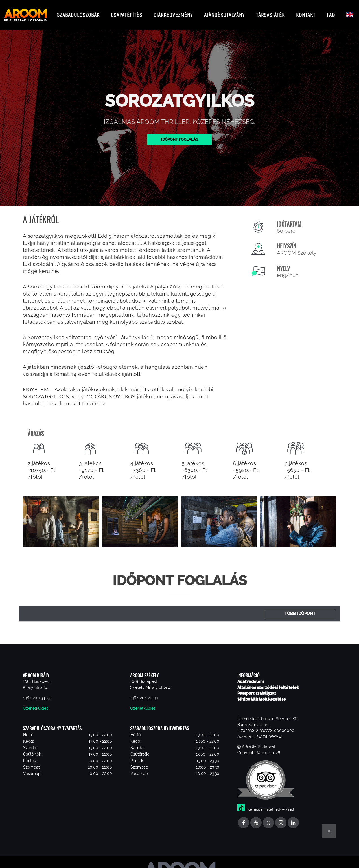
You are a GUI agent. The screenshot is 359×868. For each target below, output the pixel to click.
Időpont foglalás (180, 135)
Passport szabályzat (257, 689)
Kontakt (306, 13)
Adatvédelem (251, 677)
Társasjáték (270, 13)
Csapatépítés (127, 13)
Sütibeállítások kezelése (262, 695)
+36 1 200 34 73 (37, 693)
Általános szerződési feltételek (268, 683)
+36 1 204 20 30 (144, 693)
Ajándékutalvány (224, 13)
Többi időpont (300, 609)
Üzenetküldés (36, 704)
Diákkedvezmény (173, 13)
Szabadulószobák (78, 13)
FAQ (331, 13)
